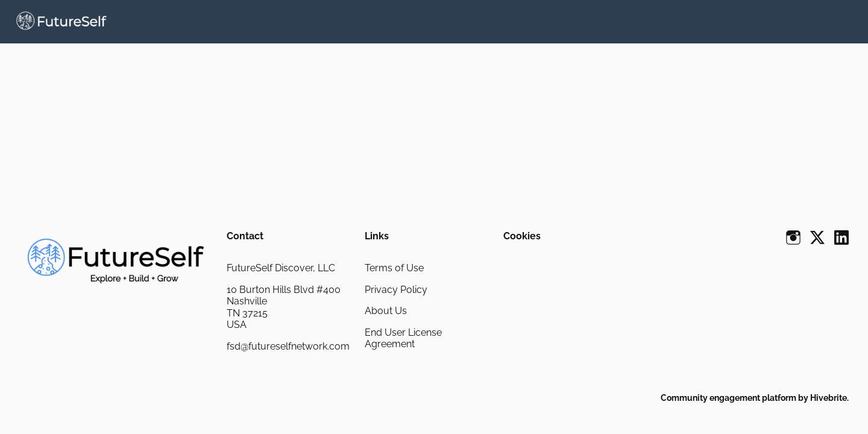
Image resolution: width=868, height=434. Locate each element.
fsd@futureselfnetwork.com (288, 346)
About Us (386, 311)
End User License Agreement (403, 338)
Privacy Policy (396, 290)
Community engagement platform (728, 398)
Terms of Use (394, 268)
